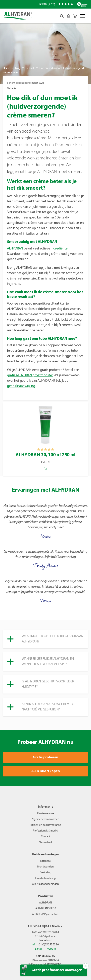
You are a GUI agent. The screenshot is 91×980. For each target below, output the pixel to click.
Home (6, 68)
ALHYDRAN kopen (46, 771)
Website (51, 949)
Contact (45, 837)
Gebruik (30, 68)
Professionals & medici (45, 831)
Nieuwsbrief (45, 842)
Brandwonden (45, 867)
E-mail (38, 949)
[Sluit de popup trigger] (86, 966)
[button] (62, 16)
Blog (18, 68)
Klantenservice (45, 814)
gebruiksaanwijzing (21, 386)
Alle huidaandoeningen (45, 884)
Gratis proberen (45, 757)
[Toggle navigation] (82, 16)
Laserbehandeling (45, 878)
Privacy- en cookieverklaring (46, 825)
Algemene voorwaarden (45, 819)
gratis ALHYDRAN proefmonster (30, 375)
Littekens (45, 861)
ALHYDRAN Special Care (45, 914)
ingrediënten (60, 249)
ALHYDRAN (15, 249)
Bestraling (45, 873)
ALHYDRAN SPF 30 (46, 909)
